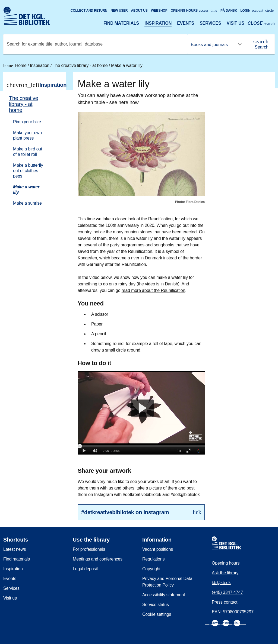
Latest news (15, 549)
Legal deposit (85, 569)
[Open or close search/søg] (261, 24)
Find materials (121, 23)
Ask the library (225, 573)
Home (15, 65)
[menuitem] (32, 150)
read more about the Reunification (153, 290)
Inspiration (158, 23)
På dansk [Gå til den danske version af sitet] (229, 11)
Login (257, 10)
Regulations (153, 559)
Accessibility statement (164, 595)
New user (119, 11)
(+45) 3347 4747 (227, 592)
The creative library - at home (81, 65)
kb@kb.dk (221, 583)
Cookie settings (157, 614)
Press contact (225, 602)
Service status (156, 605)
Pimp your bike (27, 122)
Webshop (159, 11)
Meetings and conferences (98, 559)
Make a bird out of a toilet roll (28, 152)
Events (186, 23)
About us (139, 11)
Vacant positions (158, 549)
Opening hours (194, 10)
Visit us (236, 23)
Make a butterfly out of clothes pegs (28, 171)
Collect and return (89, 11)
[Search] (261, 44)
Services (210, 23)
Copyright (151, 569)
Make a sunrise (27, 203)
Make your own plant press (27, 135)
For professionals (89, 549)
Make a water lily (127, 65)
